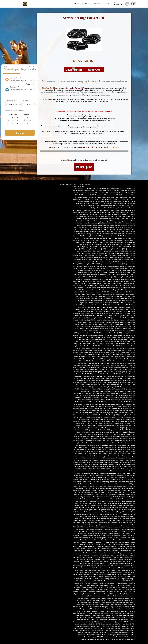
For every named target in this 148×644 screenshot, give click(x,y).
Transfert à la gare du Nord (92, 505)
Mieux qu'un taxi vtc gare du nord (92, 458)
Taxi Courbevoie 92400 (102, 191)
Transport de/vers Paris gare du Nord (109, 514)
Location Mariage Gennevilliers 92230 (88, 219)
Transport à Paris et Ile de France (111, 534)
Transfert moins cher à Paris (97, 527)
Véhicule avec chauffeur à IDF (103, 562)
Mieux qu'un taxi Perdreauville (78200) (103, 380)
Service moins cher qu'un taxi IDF (124, 557)
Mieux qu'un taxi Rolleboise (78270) (99, 393)
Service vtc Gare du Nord (91, 495)
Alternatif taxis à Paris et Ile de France (84, 546)
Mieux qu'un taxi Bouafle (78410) (85, 262)
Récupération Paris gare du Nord (106, 512)
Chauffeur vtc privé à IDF (109, 559)
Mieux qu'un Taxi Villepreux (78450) (93, 436)
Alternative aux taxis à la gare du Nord (109, 499)
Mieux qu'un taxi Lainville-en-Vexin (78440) (101, 331)
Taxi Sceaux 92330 (96, 204)
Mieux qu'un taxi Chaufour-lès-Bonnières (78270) (98, 275)
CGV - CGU (69, 186)
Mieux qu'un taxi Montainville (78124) (88, 363)
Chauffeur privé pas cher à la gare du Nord (92, 501)
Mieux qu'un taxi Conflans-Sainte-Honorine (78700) (115, 281)
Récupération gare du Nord (109, 505)
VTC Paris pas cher (124, 540)
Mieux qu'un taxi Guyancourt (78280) (119, 316)
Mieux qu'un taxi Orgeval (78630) (114, 376)
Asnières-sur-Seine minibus (97, 592)
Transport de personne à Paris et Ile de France (113, 538)
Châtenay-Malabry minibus (111, 594)
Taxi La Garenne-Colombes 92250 (107, 199)
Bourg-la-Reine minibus (127, 594)
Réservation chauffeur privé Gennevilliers (122, 613)
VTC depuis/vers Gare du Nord (87, 497)
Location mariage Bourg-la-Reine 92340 (106, 232)
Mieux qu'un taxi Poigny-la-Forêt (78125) (85, 383)
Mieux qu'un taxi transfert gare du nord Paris (111, 449)
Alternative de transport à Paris (87, 551)
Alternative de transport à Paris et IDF (102, 566)
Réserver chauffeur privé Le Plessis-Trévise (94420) (88, 631)
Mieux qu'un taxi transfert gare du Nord (119, 441)
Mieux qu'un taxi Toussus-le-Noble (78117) (93, 424)
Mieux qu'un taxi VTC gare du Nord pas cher (106, 460)
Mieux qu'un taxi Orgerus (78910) (93, 376)
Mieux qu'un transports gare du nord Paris (110, 473)
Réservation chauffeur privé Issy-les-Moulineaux (90, 615)
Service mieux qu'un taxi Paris (92, 549)
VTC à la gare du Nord (90, 499)
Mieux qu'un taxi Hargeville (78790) (83, 320)
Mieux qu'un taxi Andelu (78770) (117, 238)
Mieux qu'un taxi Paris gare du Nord (120, 452)
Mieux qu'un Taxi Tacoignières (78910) (113, 417)
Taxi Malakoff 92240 (113, 197)
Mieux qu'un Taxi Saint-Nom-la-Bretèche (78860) (110, 408)
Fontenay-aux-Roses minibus (97, 596)
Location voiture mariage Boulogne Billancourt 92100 (92, 208)
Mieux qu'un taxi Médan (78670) (95, 350)
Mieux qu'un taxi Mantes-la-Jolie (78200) (88, 342)
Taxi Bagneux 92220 (81, 197)
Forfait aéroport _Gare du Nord (91, 490)
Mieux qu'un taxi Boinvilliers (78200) (120, 253)
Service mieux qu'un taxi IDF (114, 555)
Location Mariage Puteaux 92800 (119, 219)
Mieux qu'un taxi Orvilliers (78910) (94, 378)
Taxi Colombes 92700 (114, 189)
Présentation (96, 4)
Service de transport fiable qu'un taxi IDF (88, 559)
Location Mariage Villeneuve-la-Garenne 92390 (92, 230)
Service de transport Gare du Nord (107, 497)
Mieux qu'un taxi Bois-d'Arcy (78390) (98, 255)
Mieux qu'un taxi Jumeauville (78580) (116, 329)
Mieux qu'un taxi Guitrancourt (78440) (96, 316)
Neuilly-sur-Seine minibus (117, 590)
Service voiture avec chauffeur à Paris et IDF (121, 564)
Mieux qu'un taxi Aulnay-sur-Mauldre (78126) (102, 247)
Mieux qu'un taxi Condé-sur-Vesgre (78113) (86, 281)
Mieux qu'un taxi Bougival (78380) (124, 260)
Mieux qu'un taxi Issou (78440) (94, 324)
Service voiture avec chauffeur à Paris (113, 549)
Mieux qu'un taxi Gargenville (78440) (101, 318)
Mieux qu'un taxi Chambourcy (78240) (99, 270)
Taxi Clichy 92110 (104, 193)
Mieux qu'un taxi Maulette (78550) (92, 348)
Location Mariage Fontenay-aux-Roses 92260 (106, 227)
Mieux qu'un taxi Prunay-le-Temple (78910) (106, 387)
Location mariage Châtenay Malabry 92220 (90, 223)
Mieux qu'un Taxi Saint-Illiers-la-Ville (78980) (117, 402)
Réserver (86, 4)
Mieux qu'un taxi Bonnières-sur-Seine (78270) (100, 260)
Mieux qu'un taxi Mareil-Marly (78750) (119, 344)
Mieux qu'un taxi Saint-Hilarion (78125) (92, 402)
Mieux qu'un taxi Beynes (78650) (102, 251)
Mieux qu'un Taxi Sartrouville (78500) (103, 411)
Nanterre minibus (114, 585)
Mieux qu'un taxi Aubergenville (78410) (87, 242)
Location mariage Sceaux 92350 (84, 232)
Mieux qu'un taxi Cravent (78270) (102, 283)
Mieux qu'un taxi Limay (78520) (89, 333)
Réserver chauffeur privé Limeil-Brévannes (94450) (90, 626)
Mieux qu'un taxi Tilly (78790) (116, 424)
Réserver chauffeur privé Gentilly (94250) (87, 620)
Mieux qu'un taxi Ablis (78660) (94, 236)
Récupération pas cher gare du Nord (109, 510)
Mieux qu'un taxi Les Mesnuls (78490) (113, 355)
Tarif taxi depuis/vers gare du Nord (87, 523)
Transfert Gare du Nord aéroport (111, 490)
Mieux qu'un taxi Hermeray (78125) (93, 322)
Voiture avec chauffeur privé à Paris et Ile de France (102, 542)
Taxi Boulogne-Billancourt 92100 (83, 189)
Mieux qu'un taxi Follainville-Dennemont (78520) (105, 298)
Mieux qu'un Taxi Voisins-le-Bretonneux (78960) (92, 441)
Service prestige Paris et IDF (82, 566)
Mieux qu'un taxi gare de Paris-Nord (114, 443)
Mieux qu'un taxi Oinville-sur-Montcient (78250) (104, 374)
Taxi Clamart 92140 (116, 193)
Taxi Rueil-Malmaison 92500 (86, 191)
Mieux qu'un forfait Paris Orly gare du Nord (86, 480)
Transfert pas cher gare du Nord (88, 510)
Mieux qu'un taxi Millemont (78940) (94, 359)
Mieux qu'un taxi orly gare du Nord (100, 475)
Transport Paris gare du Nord (126, 512)
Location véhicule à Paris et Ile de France (86, 538)
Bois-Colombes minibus (89, 590)
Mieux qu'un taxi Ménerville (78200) (116, 350)
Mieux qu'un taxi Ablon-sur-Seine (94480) (97, 570)
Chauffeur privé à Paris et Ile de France (123, 536)
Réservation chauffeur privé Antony (94, 602)
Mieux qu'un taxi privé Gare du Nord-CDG (97, 477)
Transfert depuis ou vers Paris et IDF (84, 568)
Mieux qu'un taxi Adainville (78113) (114, 236)
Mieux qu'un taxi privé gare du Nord (97, 452)
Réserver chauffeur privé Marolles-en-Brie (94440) (119, 631)
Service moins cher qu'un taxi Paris (108, 551)
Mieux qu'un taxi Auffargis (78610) (110, 242)
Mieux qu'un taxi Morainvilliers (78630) (90, 367)
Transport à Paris (112, 527)
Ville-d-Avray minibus (108, 583)
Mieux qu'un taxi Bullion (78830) (115, 266)
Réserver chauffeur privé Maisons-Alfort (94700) (120, 626)
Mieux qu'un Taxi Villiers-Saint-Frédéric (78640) (105, 439)
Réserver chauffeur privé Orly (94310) (89, 635)
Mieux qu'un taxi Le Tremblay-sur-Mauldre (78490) (100, 426)
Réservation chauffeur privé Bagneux (116, 605)
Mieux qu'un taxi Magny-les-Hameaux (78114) (95, 339)
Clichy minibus (83, 592)
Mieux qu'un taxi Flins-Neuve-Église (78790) (111, 296)
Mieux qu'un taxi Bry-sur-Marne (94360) (94, 574)
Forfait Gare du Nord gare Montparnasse (100, 488)
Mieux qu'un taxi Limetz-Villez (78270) (111, 333)
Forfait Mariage (113, 208)
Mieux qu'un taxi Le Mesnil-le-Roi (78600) (118, 352)
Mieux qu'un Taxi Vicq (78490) (105, 432)
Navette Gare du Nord (119, 488)
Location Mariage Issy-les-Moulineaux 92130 (116, 214)
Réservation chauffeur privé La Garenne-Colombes (92, 618)
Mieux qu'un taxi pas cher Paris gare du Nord (113, 480)
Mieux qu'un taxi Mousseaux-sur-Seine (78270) (116, 367)
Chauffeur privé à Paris (97, 529)
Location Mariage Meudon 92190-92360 (102, 217)
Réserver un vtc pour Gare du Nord (95, 493)
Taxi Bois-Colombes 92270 (126, 199)
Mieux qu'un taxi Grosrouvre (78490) (90, 314)
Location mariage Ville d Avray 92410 (113, 234)
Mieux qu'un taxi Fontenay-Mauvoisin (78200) (94, 301)
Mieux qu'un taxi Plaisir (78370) (124, 380)
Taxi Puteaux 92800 (101, 195)
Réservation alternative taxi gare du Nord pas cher (119, 525)
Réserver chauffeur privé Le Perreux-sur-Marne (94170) (118, 624)
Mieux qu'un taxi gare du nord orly (120, 471)
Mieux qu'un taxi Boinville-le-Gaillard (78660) (95, 253)
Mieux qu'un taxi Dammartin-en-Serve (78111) (113, 286)
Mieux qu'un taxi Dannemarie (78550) (108, 288)
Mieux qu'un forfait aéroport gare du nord (122, 477)
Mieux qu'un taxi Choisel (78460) (84, 277)
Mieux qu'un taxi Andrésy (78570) (96, 240)
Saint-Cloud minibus (122, 583)
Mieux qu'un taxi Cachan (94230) (117, 574)
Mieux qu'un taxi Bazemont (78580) (95, 249)
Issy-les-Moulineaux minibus (91, 600)
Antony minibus (110, 592)
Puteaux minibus (103, 587)
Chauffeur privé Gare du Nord (116, 486)
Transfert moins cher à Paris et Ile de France (87, 534)
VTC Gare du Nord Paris (113, 501)
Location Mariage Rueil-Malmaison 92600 (117, 210)
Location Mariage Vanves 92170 (119, 225)
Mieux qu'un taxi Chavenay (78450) (124, 275)
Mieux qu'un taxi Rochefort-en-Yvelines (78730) (110, 391)
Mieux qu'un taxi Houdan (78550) (114, 322)
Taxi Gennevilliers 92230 (87, 195)
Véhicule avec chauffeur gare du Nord (91, 503)
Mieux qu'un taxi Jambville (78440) (114, 324)
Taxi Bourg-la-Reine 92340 (111, 204)
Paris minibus (98, 594)
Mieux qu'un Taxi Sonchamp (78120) (89, 417)
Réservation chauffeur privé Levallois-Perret (121, 618)
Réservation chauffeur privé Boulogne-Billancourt (106, 607)
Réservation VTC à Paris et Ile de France (122, 531)
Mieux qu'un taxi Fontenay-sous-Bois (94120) (117, 581)
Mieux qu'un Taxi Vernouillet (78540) (116, 428)
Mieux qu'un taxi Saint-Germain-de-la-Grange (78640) (94, 400)
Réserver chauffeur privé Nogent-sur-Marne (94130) (93, 633)
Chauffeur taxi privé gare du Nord (113, 503)
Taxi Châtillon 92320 (126, 197)
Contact (107, 4)
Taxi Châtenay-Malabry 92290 (97, 197)
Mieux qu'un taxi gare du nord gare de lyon (91, 462)
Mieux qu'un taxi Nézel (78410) (118, 372)
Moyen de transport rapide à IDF (83, 562)
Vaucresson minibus (102, 585)
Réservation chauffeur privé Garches (98, 613)
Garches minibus (125, 585)
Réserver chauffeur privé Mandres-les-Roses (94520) (89, 628)
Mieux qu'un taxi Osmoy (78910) (115, 378)
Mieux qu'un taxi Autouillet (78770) (114, 245)
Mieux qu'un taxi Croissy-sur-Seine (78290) (86, 286)
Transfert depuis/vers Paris (86, 544)
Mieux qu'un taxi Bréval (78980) (92, 264)
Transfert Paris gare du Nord (87, 512)
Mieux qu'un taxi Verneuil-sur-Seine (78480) (91, 428)
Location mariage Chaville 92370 (91, 234)
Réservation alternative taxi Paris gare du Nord (112, 523)
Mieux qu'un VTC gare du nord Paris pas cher (93, 486)
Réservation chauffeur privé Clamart (116, 611)
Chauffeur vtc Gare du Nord (108, 495)
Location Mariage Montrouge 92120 (102, 221)
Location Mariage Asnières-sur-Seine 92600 (90, 210)
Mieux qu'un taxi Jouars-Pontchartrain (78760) (102, 327)
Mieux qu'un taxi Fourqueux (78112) (106, 307)
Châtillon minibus (95, 598)
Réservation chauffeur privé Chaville (94, 611)
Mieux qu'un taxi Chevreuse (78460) (105, 277)
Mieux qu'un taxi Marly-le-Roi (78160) (109, 346)
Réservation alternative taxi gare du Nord (122, 516)
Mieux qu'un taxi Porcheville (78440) (91, 385)
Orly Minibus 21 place (87, 594)
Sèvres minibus (91, 585)
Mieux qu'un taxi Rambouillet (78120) (91, 389)
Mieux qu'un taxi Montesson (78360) (99, 365)
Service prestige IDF (89, 557)
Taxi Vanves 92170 (90, 199)
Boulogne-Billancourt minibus (120, 598)
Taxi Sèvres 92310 (103, 201)
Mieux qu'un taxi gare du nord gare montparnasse (100, 465)
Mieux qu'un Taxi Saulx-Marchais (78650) (85, 415)
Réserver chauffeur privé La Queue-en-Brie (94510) (113, 622)
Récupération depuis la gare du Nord (84, 508)
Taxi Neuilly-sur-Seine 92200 (119, 191)
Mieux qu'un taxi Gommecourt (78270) (119, 309)
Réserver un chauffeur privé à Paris (107, 546)
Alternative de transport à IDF (105, 557)
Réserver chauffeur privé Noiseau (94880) (122, 633)
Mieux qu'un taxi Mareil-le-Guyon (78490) (95, 344)
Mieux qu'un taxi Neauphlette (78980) (96, 372)
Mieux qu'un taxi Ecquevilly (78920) (114, 290)
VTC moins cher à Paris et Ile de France (106, 540)
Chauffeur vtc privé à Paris (91, 553)
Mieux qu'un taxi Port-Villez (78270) (114, 385)
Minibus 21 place (121, 592)
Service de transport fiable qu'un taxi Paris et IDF (92, 564)
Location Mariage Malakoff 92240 (114, 223)
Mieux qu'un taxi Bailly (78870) (94, 245)
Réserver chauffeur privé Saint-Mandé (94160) (115, 637)
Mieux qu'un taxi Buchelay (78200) (94, 266)
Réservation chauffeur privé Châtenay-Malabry (104, 609)
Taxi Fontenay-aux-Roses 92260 (87, 201)
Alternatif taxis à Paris (128, 544)
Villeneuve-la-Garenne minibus (121, 600)
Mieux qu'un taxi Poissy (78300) (107, 383)
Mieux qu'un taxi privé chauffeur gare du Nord (108, 456)
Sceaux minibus (106, 600)
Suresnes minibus (92, 587)
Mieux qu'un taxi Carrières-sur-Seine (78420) (106, 268)
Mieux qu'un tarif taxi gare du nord (99, 471)
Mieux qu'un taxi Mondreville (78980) (123, 361)
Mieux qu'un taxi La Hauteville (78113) (106, 320)
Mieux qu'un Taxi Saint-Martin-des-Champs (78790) (112, 406)
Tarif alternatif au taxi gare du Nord (84, 518)
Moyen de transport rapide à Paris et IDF (108, 568)
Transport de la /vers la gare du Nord (107, 508)
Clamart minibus (129, 596)
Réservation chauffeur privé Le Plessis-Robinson (120, 615)
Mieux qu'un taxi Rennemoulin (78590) (115, 389)
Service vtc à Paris (123, 527)
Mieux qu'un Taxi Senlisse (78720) (109, 415)
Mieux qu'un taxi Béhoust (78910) (117, 249)
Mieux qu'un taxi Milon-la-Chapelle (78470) (118, 359)
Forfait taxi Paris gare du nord (95, 525)
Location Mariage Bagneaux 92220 (124, 221)
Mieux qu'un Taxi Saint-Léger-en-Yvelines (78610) (109, 404)
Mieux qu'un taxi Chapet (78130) (92, 273)
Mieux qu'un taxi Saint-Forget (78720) (123, 398)
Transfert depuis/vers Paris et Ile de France (108, 544)
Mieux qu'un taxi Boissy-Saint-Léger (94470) (103, 572)
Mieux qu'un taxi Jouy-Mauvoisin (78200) (92, 329)
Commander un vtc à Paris (86, 531)
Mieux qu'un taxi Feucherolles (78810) (103, 294)
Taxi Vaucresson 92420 (93, 206)
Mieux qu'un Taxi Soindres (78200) (124, 413)
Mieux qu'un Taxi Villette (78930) (115, 436)
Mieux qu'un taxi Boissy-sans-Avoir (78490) (112, 258)
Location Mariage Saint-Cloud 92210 (98, 225)
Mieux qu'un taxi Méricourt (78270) (94, 352)
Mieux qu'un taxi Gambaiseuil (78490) (96, 305)
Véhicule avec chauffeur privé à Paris (93, 555)
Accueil (77, 4)
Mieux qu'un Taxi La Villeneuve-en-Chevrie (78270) (100, 434)
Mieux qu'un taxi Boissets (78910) (120, 255)
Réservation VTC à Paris (80, 527)
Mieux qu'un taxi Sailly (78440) (105, 396)
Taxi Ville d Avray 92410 (108, 206)
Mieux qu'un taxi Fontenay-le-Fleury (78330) (121, 301)
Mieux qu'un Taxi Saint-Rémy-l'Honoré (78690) (99, 413)
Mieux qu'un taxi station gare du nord (116, 462)
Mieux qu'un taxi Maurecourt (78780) (114, 348)
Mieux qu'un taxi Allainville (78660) (96, 238)
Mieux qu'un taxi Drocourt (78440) (92, 290)
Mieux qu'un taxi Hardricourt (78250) (124, 318)
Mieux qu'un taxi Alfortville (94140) (120, 570)
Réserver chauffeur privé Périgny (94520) (88, 637)
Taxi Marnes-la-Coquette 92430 (125, 206)
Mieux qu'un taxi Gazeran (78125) (97, 309)
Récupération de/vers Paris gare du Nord (85, 514)
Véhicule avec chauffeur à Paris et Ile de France (96, 536)
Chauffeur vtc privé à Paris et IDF (124, 566)
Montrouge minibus (83, 598)
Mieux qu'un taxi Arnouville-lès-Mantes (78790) (120, 240)
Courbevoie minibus (103, 590)
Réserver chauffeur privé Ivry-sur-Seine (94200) (114, 620)
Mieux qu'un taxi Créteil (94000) (93, 581)
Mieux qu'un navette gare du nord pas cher (108, 482)
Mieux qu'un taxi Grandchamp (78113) (108, 311)
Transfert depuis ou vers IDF (126, 559)
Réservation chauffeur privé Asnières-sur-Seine (90, 605)
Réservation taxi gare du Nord (88, 521)
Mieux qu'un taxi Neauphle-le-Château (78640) (104, 370)
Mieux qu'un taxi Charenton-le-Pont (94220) (111, 577)
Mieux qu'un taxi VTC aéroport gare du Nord (106, 469)
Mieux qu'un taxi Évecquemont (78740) (119, 292)
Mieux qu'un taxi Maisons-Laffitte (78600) (122, 339)
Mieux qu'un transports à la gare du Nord (102, 484)
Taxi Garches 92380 (126, 204)
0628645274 (118, 4)
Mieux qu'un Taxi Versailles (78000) (101, 430)
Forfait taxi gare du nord (105, 521)
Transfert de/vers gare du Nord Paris (107, 518)
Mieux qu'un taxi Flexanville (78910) (87, 296)
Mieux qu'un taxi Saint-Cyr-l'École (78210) (99, 398)
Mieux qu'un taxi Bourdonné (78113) (106, 262)
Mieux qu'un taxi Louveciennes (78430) (105, 337)
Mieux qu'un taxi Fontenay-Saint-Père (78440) (91, 303)
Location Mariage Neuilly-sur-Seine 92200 (102, 212)
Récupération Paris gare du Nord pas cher (96, 516)
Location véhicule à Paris (112, 529)
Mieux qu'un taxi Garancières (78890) (119, 305)
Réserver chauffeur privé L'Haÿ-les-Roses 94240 (120, 628)
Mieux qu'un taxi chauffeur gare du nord (115, 458)
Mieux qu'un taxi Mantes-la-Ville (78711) (112, 342)
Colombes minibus (115, 587)
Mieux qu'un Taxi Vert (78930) (122, 430)
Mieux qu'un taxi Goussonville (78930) (113, 314)
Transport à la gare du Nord (126, 505)
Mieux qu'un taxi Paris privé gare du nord (91, 447)
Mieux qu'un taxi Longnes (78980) (120, 335)
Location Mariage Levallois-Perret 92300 (89, 214)
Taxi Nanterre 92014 (100, 189)
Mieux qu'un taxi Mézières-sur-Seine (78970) (105, 357)
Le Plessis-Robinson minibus (115, 596)
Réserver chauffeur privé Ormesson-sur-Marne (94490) (118, 635)
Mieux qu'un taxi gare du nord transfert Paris (117, 447)
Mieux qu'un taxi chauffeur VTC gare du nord (111, 454)
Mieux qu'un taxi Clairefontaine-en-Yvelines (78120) (97, 279)
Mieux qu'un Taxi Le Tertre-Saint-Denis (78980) (110, 419)
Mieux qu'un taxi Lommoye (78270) (99, 335)
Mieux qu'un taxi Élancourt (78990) (96, 292)
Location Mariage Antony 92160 (125, 212)
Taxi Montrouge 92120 (128, 195)
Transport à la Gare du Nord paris (116, 493)
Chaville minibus (96, 583)
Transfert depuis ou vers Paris (108, 553)
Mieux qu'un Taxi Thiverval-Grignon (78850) (106, 421)
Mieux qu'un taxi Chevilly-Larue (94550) (106, 579)
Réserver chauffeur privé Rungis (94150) (122, 639)
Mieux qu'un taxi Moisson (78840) (101, 361)
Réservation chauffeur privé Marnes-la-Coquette (120, 602)
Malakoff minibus (106, 598)
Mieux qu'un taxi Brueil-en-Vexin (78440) (115, 264)
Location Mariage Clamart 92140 (125, 217)
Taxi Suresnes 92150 (114, 195)
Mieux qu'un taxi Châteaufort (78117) (113, 273)
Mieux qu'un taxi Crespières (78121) (124, 283)
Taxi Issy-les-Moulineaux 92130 (89, 193)
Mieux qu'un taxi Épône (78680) (125, 294)
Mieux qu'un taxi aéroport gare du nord (92, 467)
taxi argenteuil (104, 219)
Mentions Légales (79, 186)
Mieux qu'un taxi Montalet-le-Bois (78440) (112, 363)
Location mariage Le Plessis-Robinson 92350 (121, 230)
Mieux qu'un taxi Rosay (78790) (121, 393)
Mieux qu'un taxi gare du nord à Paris (116, 467)
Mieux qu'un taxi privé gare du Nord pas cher (103, 445)
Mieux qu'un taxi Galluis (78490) (115, 303)
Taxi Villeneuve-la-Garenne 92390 (120, 201)
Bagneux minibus (82, 596)
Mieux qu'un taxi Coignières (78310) (124, 279)
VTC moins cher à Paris (102, 531)
